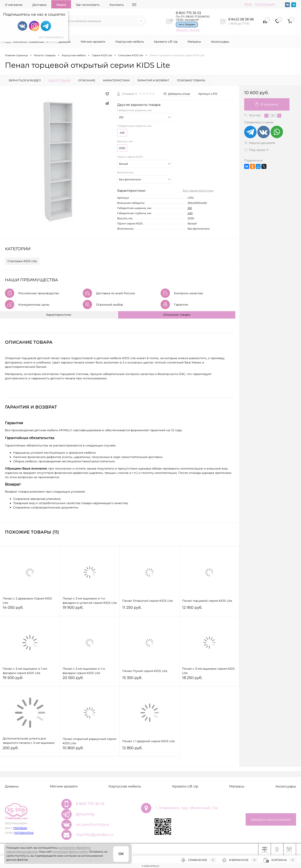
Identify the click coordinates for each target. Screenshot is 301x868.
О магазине (14, 5)
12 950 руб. (209, 609)
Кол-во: (255, 115)
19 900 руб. (90, 609)
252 (190, 208)
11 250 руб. (149, 609)
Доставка (39, 5)
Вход (248, 4)
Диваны (65, 42)
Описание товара (177, 315)
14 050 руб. (30, 609)
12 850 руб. (149, 750)
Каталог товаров (28, 42)
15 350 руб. (149, 679)
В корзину (267, 104)
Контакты (117, 5)
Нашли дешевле (260, 143)
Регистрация (265, 4)
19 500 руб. (30, 679)
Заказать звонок (188, 30)
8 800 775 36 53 (188, 13)
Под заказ (255, 150)
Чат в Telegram (187, 25)
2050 (122, 148)
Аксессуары (220, 42)
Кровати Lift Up (166, 42)
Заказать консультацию (271, 820)
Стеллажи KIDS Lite (22, 261)
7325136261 (20, 828)
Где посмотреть (88, 5)
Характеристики (59, 315)
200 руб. (30, 750)
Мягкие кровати (93, 42)
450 (122, 133)
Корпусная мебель (130, 42)
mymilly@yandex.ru (94, 835)
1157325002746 (24, 833)
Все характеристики (198, 190)
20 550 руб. (90, 679)
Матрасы (194, 42)
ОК (121, 854)
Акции (61, 5)
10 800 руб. (90, 750)
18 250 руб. (209, 679)
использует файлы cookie (70, 852)
